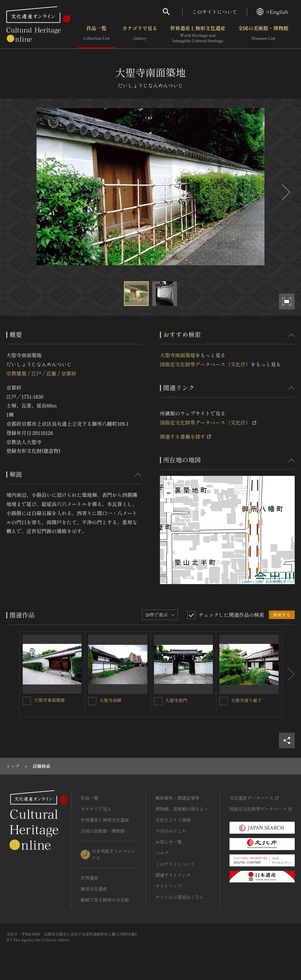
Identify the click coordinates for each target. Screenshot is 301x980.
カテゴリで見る (140, 34)
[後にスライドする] (285, 192)
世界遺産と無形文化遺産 (198, 34)
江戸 (36, 373)
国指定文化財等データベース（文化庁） (205, 364)
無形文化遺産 (94, 889)
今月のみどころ (171, 831)
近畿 (51, 373)
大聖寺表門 (176, 700)
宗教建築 (16, 373)
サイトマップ (168, 886)
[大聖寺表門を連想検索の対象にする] (158, 701)
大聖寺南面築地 (178, 355)
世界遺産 (89, 878)
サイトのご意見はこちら (179, 897)
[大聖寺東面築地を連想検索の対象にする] (27, 701)
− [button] (169, 494)
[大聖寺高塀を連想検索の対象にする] (92, 701)
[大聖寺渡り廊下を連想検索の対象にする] (224, 701)
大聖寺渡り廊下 (246, 700)
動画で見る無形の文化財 (105, 900)
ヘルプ (162, 853)
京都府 (69, 373)
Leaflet (247, 582)
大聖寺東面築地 (49, 700)
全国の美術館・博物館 (263, 34)
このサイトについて (215, 12)
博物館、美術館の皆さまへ (182, 809)
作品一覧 (97, 34)
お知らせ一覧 (168, 842)
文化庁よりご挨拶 (173, 820)
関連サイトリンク (173, 875)
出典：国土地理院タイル (274, 582)
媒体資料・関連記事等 (177, 798)
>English (273, 12)
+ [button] (169, 484)
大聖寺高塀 (111, 700)
